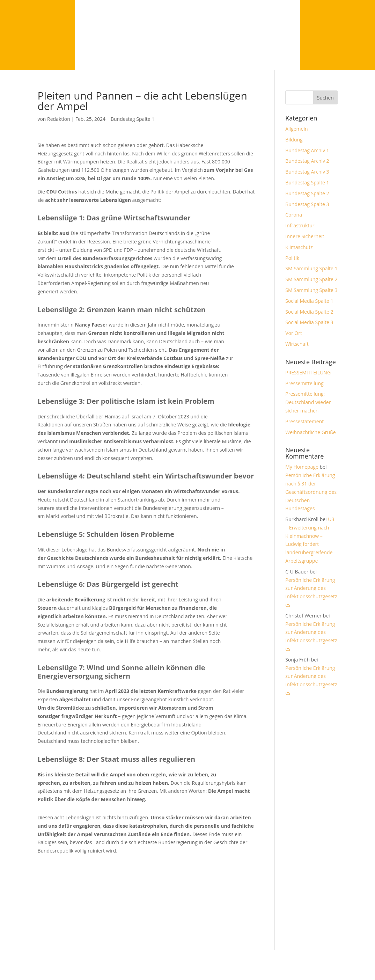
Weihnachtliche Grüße (310, 432)
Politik (292, 258)
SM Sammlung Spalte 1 (311, 268)
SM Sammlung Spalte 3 (311, 290)
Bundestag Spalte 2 (307, 193)
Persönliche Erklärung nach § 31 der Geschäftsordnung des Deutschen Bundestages (311, 492)
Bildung (294, 140)
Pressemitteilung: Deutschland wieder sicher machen (308, 402)
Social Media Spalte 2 (309, 312)
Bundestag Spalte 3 (307, 204)
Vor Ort (294, 333)
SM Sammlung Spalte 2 (311, 279)
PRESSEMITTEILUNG (308, 372)
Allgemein (296, 129)
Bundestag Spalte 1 (133, 119)
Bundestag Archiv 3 (307, 172)
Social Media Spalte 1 (309, 301)
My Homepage (302, 467)
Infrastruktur (300, 225)
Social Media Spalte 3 (309, 322)
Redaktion (59, 119)
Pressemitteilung (304, 383)
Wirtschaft (297, 344)
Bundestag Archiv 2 (307, 161)
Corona (294, 215)
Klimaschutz (299, 247)
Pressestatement (304, 421)
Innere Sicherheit (305, 236)
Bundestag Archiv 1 (307, 150)
